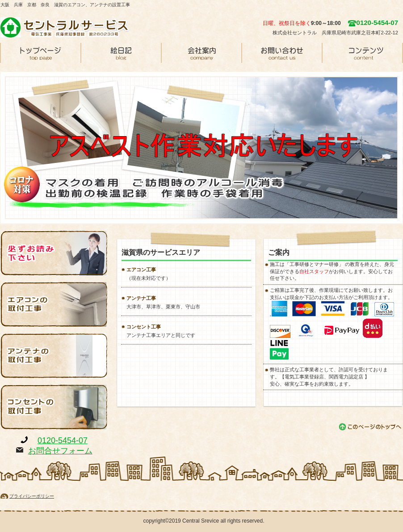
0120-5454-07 (63, 441)
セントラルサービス (67, 27)
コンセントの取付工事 (54, 407)
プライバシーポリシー (32, 496)
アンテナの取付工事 (54, 356)
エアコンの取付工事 (54, 304)
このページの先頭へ (371, 427)
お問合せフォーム (60, 451)
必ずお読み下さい (54, 253)
